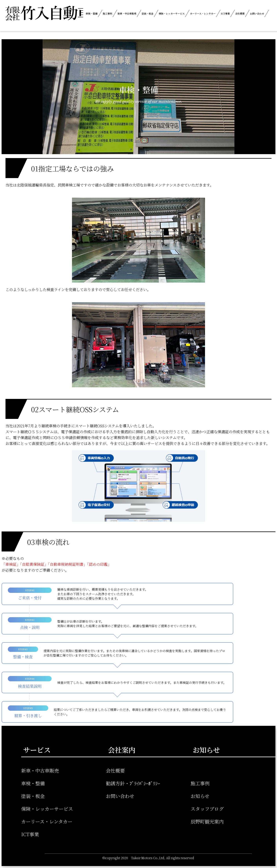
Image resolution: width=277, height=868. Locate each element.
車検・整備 (92, 13)
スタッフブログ (207, 809)
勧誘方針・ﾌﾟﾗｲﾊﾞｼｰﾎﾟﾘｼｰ (133, 783)
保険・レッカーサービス (172, 13)
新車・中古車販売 (127, 13)
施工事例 (108, 13)
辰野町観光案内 (207, 821)
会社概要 (240, 13)
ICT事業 (225, 13)
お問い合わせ (257, 13)
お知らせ (200, 796)
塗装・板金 (148, 13)
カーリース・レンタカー (203, 13)
